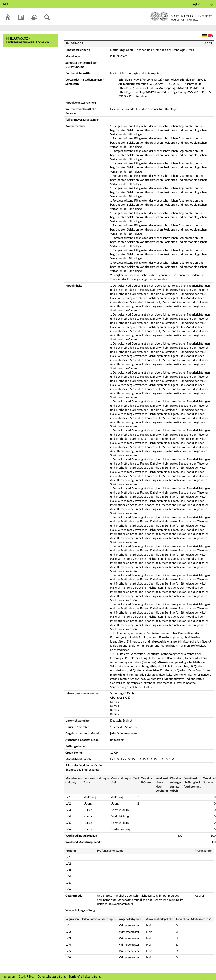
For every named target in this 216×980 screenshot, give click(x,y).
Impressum (9, 977)
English (196, 4)
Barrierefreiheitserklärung (85, 977)
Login (211, 4)
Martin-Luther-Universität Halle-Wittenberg (181, 16)
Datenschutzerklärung (52, 977)
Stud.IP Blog (27, 977)
